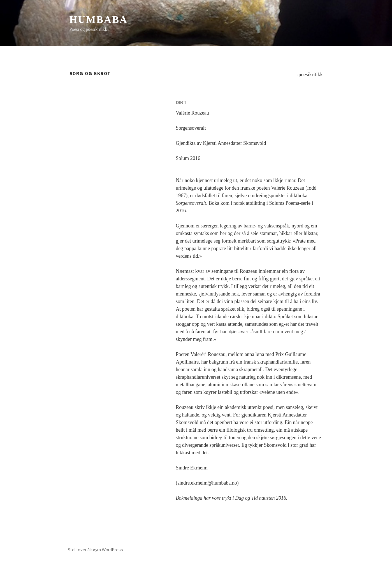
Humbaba (99, 20)
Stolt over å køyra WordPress (95, 550)
